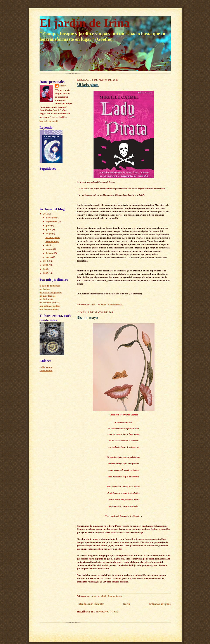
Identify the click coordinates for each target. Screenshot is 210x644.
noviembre (52, 218)
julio (49, 225)
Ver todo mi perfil (49, 121)
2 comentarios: (115, 596)
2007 (46, 273)
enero (49, 257)
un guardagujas (48, 296)
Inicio (126, 604)
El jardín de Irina (85, 23)
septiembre (52, 222)
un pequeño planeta (50, 303)
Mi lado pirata (53, 237)
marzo (50, 249)
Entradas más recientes (90, 604)
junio (49, 229)
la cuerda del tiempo (50, 286)
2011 (46, 214)
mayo (49, 233)
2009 (46, 265)
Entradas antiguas (160, 604)
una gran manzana (49, 309)
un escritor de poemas (51, 292)
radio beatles (46, 370)
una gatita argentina (50, 306)
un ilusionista (46, 299)
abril (49, 245)
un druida (45, 289)
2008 (46, 269)
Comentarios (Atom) (106, 612)
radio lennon (46, 367)
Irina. (63, 86)
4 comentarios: (115, 305)
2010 (46, 261)
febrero (50, 253)
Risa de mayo (52, 241)
